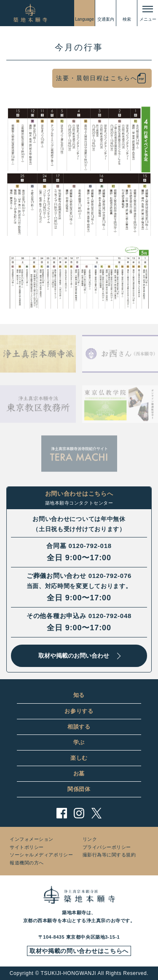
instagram (79, 813)
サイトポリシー (27, 847)
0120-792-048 (110, 616)
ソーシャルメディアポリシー (41, 855)
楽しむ (79, 758)
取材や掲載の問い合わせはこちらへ (79, 951)
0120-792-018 (90, 546)
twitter (96, 813)
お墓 (79, 773)
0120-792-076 (110, 576)
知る (79, 695)
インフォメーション (32, 839)
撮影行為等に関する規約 (109, 855)
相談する (79, 727)
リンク (90, 839)
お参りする (79, 711)
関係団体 (79, 789)
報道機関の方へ (27, 863)
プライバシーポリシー (107, 847)
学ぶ (79, 742)
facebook (62, 813)
